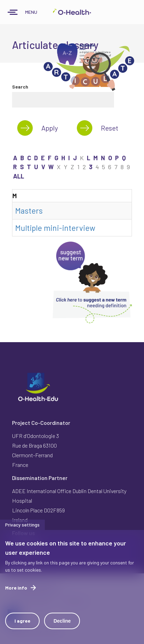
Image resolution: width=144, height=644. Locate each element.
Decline (62, 628)
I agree (22, 628)
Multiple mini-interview (55, 228)
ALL (19, 176)
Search (20, 87)
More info (16, 595)
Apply (50, 128)
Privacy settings (22, 532)
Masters (29, 211)
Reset (110, 128)
